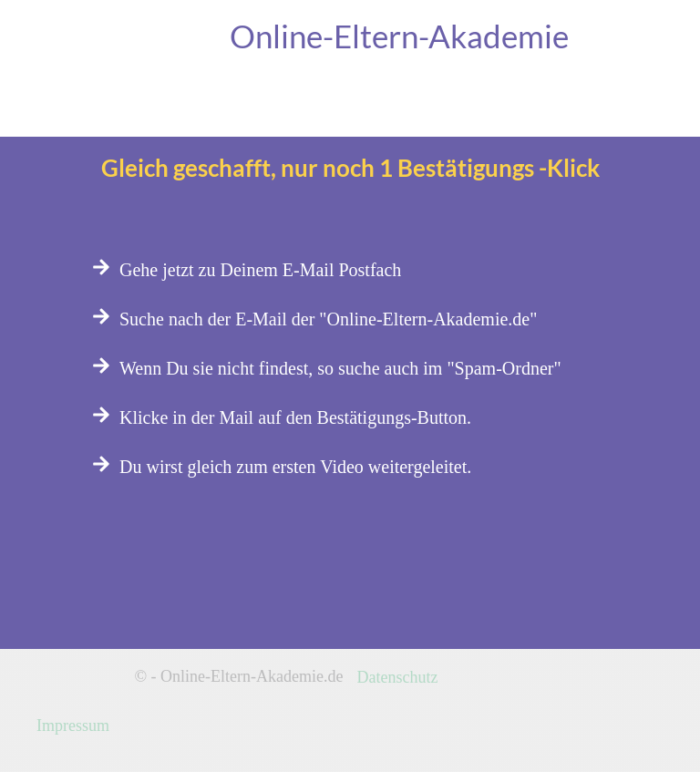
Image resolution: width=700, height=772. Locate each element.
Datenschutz (398, 677)
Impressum (73, 726)
